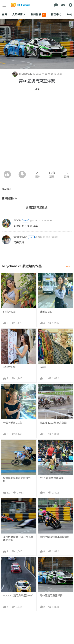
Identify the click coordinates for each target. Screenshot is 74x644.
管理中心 (56, 14)
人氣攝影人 (19, 14)
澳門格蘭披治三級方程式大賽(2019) (18, 538)
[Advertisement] (37, 132)
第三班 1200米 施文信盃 (53, 423)
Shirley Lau (9, 312)
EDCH (17, 220)
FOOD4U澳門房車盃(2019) (18, 596)
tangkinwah (20, 237)
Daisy (43, 367)
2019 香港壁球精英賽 (52, 478)
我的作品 (38, 15)
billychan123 (23, 74)
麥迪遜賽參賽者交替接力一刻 (18, 480)
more (69, 266)
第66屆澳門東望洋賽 (51, 596)
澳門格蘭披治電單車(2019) (55, 537)
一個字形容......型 (13, 423)
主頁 (5, 14)
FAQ (69, 14)
